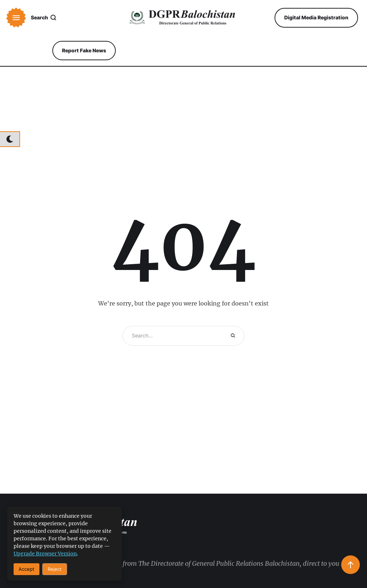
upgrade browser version (45, 554)
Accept (27, 569)
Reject (55, 569)
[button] (16, 18)
